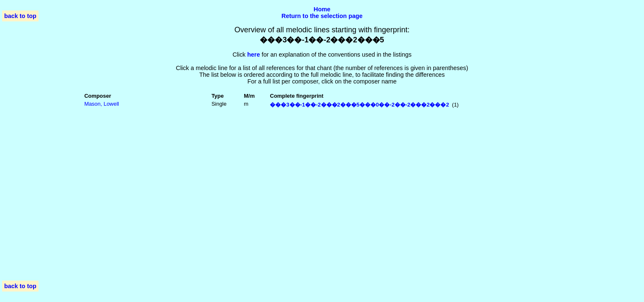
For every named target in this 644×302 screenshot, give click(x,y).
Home (322, 9)
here (253, 55)
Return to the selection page (322, 16)
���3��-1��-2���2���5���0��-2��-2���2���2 (359, 105)
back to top (20, 16)
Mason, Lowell (102, 104)
